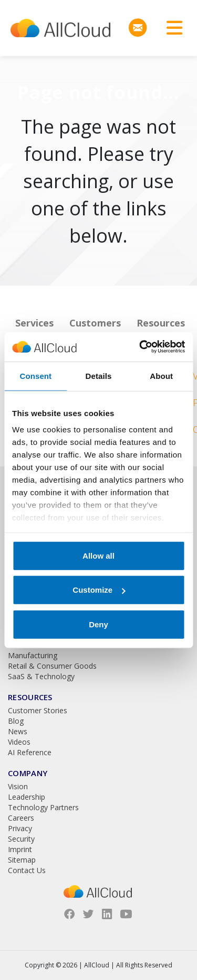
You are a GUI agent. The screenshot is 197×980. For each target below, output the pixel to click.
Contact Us (27, 870)
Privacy (20, 828)
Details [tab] (99, 375)
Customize (99, 590)
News (18, 731)
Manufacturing (33, 655)
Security (21, 839)
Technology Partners (43, 807)
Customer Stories (38, 710)
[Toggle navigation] (171, 28)
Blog (16, 721)
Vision (18, 786)
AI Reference (30, 752)
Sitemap (22, 860)
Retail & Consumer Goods (52, 666)
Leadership (27, 797)
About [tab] (161, 375)
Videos (19, 742)
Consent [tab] (35, 375)
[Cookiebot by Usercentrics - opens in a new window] (140, 347)
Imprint (20, 849)
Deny (98, 624)
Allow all (98, 555)
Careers (21, 818)
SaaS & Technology (41, 676)
